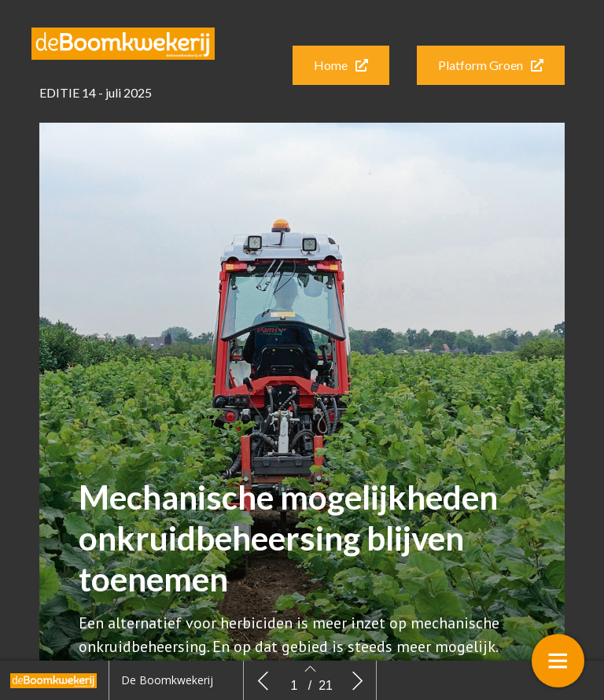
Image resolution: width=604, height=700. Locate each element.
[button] (341, 65)
